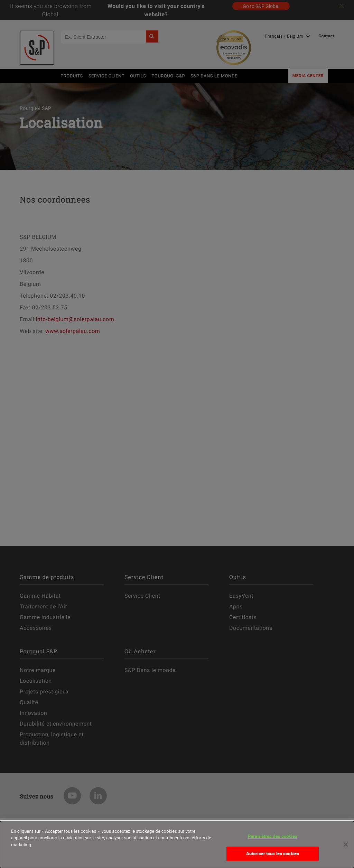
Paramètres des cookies (273, 836)
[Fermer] (346, 844)
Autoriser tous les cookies (273, 853)
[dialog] (177, 844)
